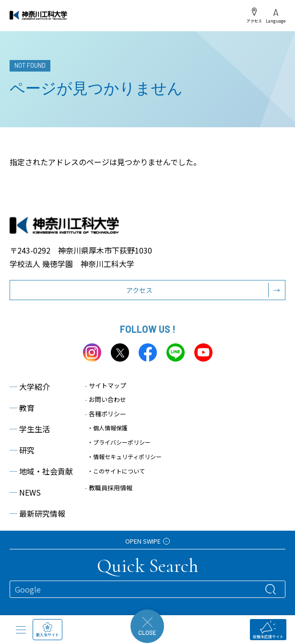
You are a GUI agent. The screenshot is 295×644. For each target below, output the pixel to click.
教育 (22, 408)
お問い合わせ (106, 399)
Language (276, 16)
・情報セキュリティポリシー (124, 456)
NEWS (25, 492)
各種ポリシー (106, 414)
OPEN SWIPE (147, 541)
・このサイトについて (116, 471)
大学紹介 (30, 387)
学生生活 (30, 429)
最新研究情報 (37, 513)
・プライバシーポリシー (119, 442)
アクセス (254, 15)
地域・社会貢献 (41, 471)
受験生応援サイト (268, 630)
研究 (22, 450)
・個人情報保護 (107, 428)
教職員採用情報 (109, 488)
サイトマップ (106, 385)
